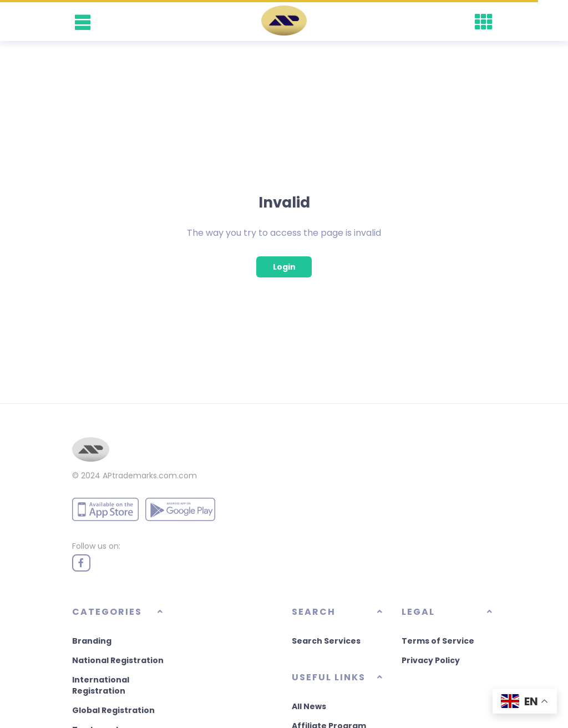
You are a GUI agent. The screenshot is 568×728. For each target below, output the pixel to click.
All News (309, 706)
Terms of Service (438, 641)
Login (284, 267)
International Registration (101, 685)
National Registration (118, 660)
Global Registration (113, 710)
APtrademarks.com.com (150, 476)
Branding (92, 641)
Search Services (326, 641)
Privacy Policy (431, 660)
